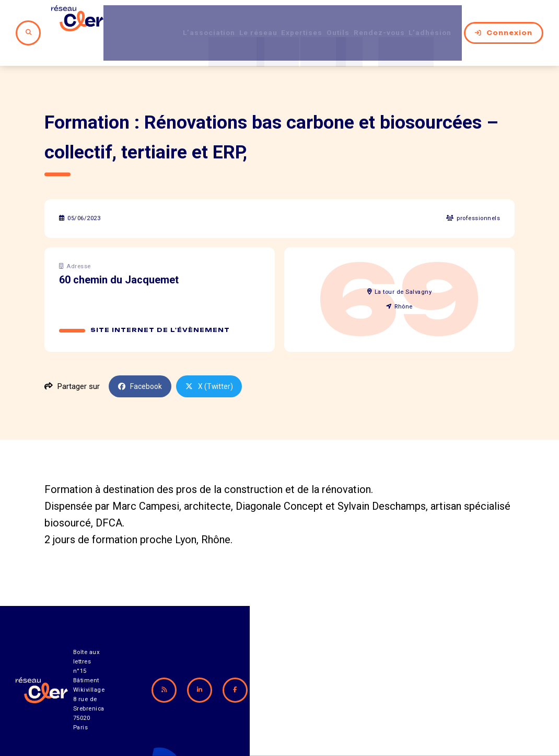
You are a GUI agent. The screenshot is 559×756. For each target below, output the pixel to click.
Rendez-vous (372, 20)
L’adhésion (432, 20)
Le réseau (227, 20)
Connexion (504, 20)
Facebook (142, 362)
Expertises (280, 20)
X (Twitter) (213, 362)
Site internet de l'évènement (160, 305)
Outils (323, 20)
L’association (170, 20)
